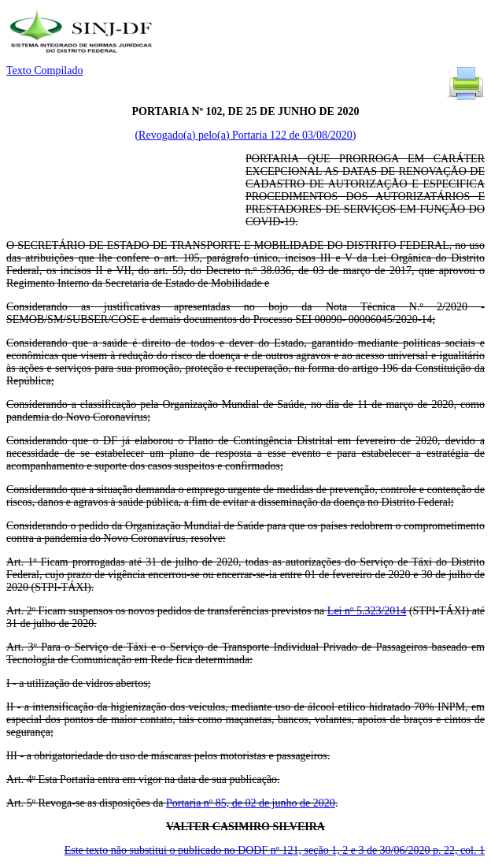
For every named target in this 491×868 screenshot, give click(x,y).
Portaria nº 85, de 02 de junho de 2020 (251, 803)
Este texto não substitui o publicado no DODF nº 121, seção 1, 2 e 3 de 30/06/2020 (275, 850)
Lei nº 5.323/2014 (367, 611)
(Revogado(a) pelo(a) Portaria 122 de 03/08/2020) (245, 135)
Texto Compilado (44, 70)
